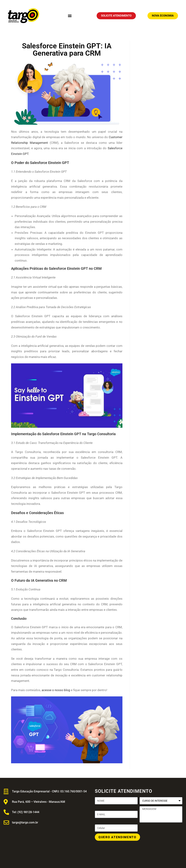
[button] (70, 16)
